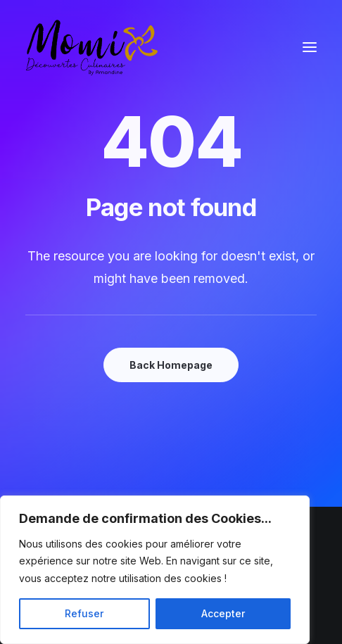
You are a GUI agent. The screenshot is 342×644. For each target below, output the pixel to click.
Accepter (223, 613)
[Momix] (92, 47)
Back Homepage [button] (171, 365)
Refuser (84, 613)
